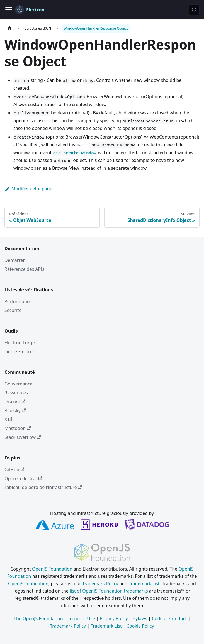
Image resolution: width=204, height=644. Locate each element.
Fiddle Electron (20, 352)
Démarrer (15, 260)
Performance (18, 301)
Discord (15, 402)
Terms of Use (81, 618)
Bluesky (15, 411)
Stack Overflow (23, 437)
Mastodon (18, 428)
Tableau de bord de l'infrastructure (43, 487)
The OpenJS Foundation (38, 618)
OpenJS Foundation (52, 569)
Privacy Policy (114, 618)
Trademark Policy (100, 584)
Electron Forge (20, 343)
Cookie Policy (140, 626)
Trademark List (144, 584)
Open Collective (23, 478)
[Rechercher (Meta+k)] (194, 10)
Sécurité (13, 310)
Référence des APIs (24, 269)
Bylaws (140, 618)
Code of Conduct (169, 618)
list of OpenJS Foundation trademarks (109, 591)
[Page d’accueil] (10, 28)
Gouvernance (18, 384)
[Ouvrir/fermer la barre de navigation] (9, 10)
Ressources (16, 393)
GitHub (14, 470)
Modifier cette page (28, 189)
